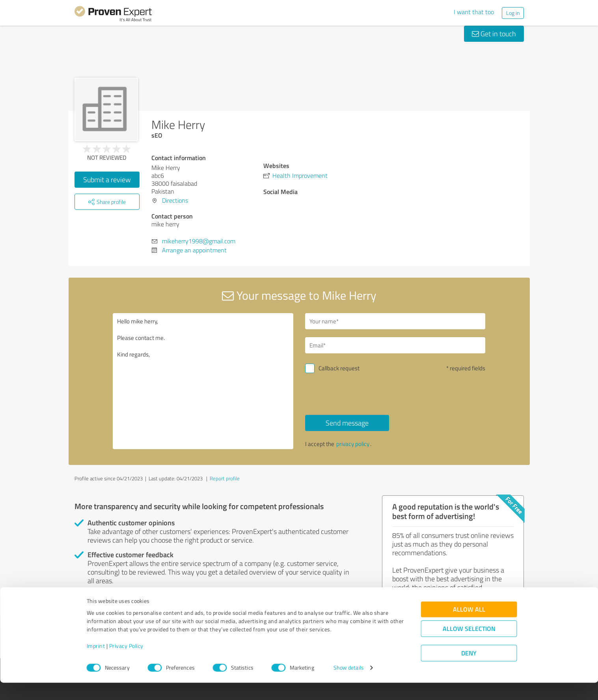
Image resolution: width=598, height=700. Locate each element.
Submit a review (107, 179)
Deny (469, 671)
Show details (349, 685)
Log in (513, 13)
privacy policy (353, 444)
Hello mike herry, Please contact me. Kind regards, (203, 381)
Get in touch (494, 34)
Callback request (339, 368)
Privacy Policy (126, 663)
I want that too (474, 12)
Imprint (96, 663)
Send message (347, 423)
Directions (175, 200)
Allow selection (469, 646)
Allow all (469, 627)
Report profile (225, 478)
